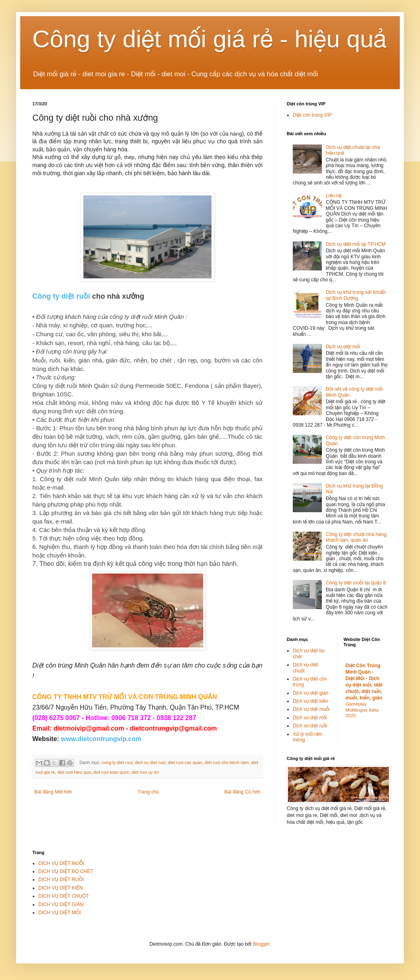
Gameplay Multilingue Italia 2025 (362, 710)
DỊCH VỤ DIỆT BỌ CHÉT (66, 871)
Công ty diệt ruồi (61, 296)
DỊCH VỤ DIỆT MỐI (60, 913)
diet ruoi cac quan (185, 762)
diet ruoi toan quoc (111, 772)
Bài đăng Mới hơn (53, 792)
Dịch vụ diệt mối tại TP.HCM (356, 244)
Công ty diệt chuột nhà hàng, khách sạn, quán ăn (357, 537)
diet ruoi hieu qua (74, 772)
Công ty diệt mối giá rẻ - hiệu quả (210, 39)
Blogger (261, 944)
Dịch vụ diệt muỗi (311, 709)
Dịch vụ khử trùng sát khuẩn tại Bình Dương (356, 295)
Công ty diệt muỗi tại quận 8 (356, 583)
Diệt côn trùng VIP (312, 115)
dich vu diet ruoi (150, 762)
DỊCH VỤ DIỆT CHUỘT (64, 896)
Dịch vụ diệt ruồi (310, 726)
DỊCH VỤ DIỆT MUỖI (61, 863)
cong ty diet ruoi (117, 762)
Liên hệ (334, 196)
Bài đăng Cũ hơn (243, 792)
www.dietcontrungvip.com (101, 739)
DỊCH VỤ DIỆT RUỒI (61, 879)
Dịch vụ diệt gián (311, 693)
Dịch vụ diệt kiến (310, 701)
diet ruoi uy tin (145, 772)
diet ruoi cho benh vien (227, 762)
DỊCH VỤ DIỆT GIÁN (61, 905)
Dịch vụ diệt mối (343, 347)
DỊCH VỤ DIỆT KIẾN (61, 888)
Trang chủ (148, 792)
